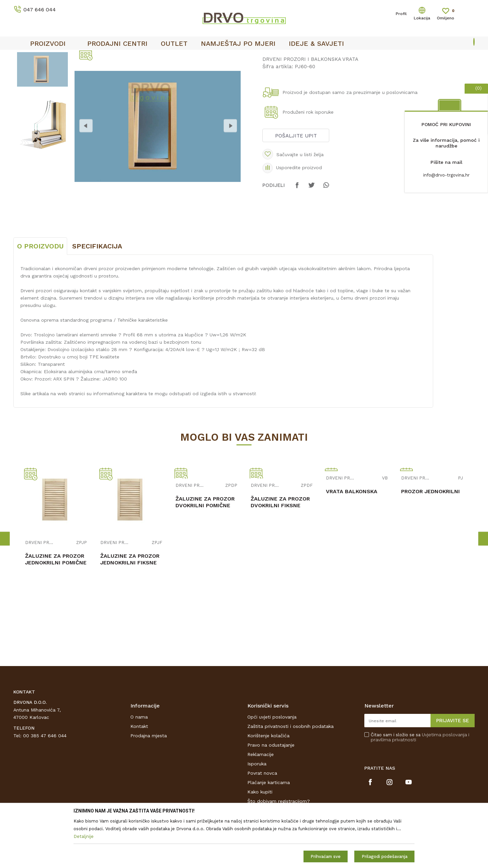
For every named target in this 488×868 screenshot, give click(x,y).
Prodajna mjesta (149, 785)
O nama (139, 767)
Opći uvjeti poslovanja (272, 767)
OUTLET (243, 57)
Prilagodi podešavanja (385, 856)
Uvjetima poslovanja (444, 784)
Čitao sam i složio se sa (420, 787)
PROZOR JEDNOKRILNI (431, 541)
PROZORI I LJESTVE (60, 71)
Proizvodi (23, 71)
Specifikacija (97, 296)
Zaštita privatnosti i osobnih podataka (290, 776)
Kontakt (139, 776)
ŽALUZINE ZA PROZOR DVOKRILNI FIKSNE (280, 552)
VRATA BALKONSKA (352, 541)
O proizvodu (40, 296)
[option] (244, 57)
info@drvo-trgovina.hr (446, 175)
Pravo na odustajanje (271, 795)
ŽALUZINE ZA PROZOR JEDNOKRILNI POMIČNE (56, 609)
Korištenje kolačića (268, 785)
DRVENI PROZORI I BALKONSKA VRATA (129, 71)
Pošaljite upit (296, 186)
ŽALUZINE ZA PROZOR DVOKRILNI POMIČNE (205, 552)
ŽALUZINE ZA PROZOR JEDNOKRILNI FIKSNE (130, 609)
